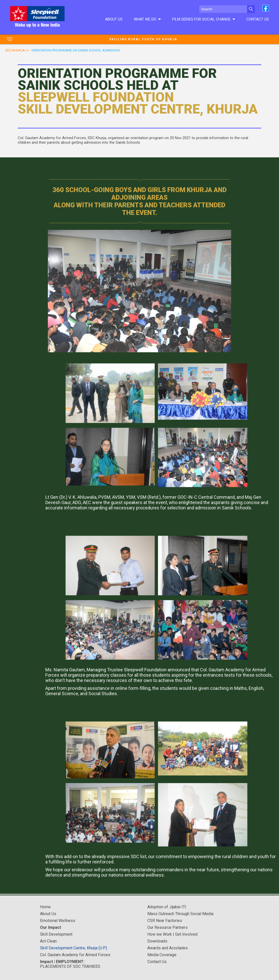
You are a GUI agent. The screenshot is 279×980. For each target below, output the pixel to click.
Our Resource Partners (167, 927)
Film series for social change (204, 19)
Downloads (157, 941)
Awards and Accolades (168, 948)
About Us (114, 19)
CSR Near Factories (165, 921)
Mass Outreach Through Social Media (180, 914)
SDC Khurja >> (17, 50)
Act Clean (48, 941)
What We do (147, 19)
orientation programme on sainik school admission (76, 50)
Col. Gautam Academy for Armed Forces (75, 955)
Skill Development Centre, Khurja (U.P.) (74, 948)
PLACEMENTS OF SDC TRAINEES (70, 964)
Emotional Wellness (58, 921)
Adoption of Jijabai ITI (167, 907)
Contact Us (258, 19)
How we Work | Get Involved (172, 934)
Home (45, 907)
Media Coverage (162, 955)
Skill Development (56, 934)
